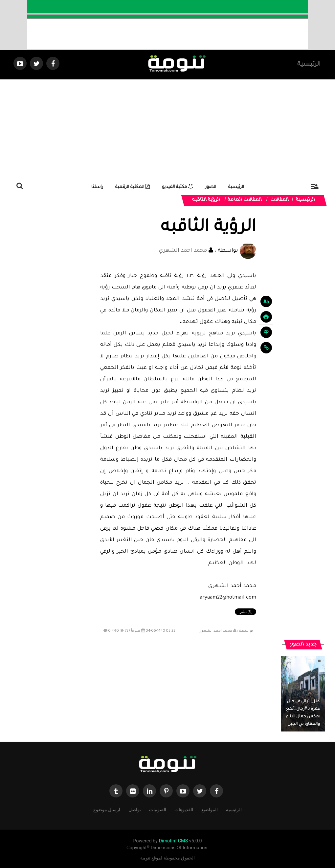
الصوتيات (158, 809)
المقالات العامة (245, 200)
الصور (211, 187)
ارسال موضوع (107, 809)
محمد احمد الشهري (183, 251)
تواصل (135, 809)
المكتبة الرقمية (133, 187)
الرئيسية (309, 65)
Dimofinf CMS (173, 841)
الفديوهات (184, 809)
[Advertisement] (167, 129)
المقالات (280, 200)
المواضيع (210, 809)
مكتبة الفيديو (178, 187)
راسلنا (97, 187)
